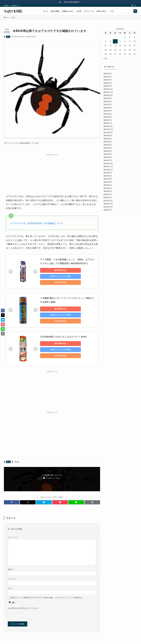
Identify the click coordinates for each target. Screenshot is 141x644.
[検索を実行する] (135, 11)
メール (11, 579)
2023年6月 (110, 251)
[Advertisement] (52, 173)
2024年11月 (110, 166)
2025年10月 (110, 110)
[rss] (132, 5)
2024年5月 (110, 196)
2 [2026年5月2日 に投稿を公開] (130, 37)
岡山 (8, 37)
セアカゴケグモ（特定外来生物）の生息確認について (37, 223)
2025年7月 (110, 125)
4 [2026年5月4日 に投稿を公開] (106, 41)
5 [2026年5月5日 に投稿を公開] (110, 41)
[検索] (136, 5)
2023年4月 (110, 261)
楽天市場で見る (57, 270)
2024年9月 (110, 176)
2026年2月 (110, 90)
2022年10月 (110, 292)
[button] (12, 502)
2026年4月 (110, 80)
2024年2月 (110, 211)
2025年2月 (110, 150)
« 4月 (105, 59)
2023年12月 (110, 221)
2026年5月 (110, 75)
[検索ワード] (123, 11)
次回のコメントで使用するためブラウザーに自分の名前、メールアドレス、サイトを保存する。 (47, 598)
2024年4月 (110, 201)
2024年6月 (110, 191)
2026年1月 (110, 95)
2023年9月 (110, 236)
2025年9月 (110, 115)
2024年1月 (110, 216)
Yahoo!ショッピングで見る (57, 276)
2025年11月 (110, 105)
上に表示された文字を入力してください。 (24, 608)
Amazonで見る (57, 282)
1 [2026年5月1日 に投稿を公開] (125, 37)
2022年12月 (110, 282)
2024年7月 (110, 186)
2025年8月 (110, 120)
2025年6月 (110, 130)
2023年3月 (110, 267)
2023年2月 (110, 272)
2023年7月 (110, 246)
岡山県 (17, 462)
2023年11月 (110, 226)
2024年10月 (110, 171)
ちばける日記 (13, 11)
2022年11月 (110, 287)
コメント (12, 537)
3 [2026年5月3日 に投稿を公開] (135, 37)
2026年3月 (110, 85)
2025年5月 (110, 135)
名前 (11, 569)
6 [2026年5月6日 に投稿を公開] (115, 41)
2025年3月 (110, 145)
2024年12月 (110, 161)
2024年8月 (110, 181)
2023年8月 (110, 241)
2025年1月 (110, 155)
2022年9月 (110, 297)
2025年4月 (110, 140)
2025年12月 (110, 100)
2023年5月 (110, 256)
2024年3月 (110, 206)
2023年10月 (110, 231)
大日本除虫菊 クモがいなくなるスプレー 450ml (63, 337)
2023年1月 (110, 277)
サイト (10, 589)
